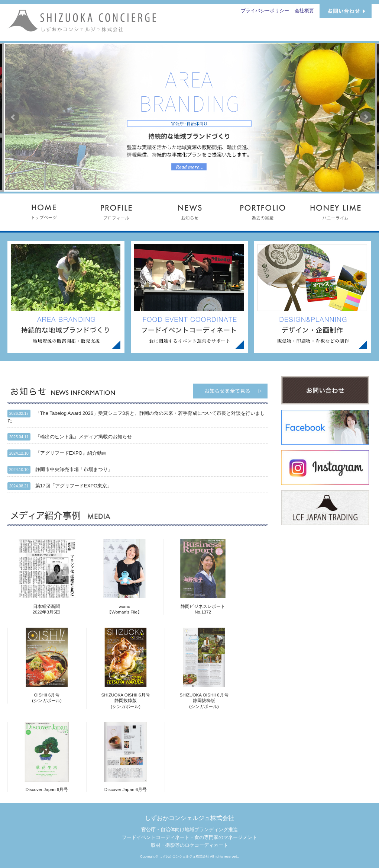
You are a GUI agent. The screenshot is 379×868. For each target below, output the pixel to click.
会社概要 (304, 11)
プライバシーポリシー (265, 11)
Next (366, 117)
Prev (13, 117)
